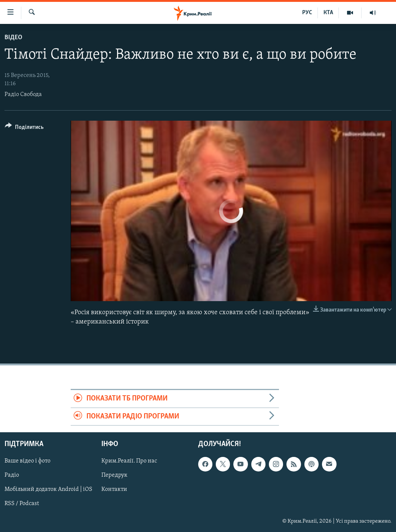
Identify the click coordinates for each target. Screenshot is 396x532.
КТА (328, 13)
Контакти (114, 490)
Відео (13, 38)
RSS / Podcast (22, 504)
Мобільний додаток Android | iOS (48, 490)
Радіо (12, 475)
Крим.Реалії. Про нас (129, 461)
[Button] (24, 128)
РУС (307, 13)
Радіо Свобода (23, 95)
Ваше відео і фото (27, 461)
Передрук (114, 475)
